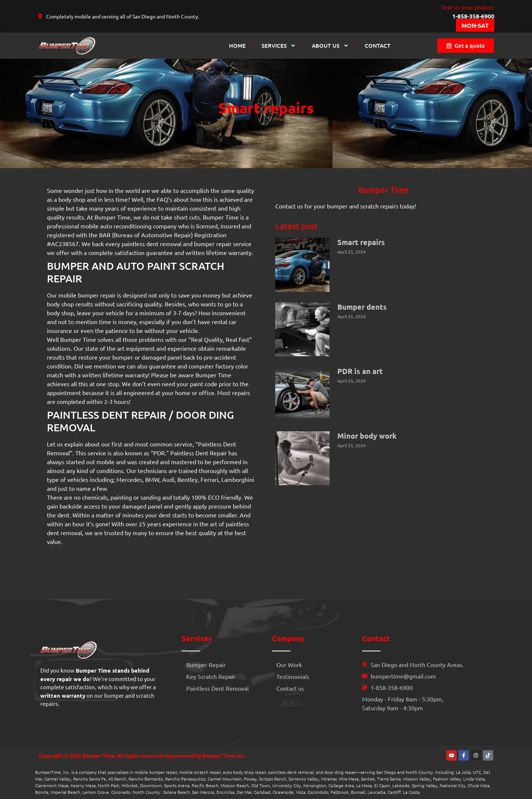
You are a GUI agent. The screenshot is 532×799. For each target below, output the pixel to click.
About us (330, 46)
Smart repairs (361, 242)
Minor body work (367, 436)
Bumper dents (362, 307)
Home (237, 45)
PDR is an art (360, 371)
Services (279, 46)
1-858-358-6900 (473, 16)
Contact (378, 45)
